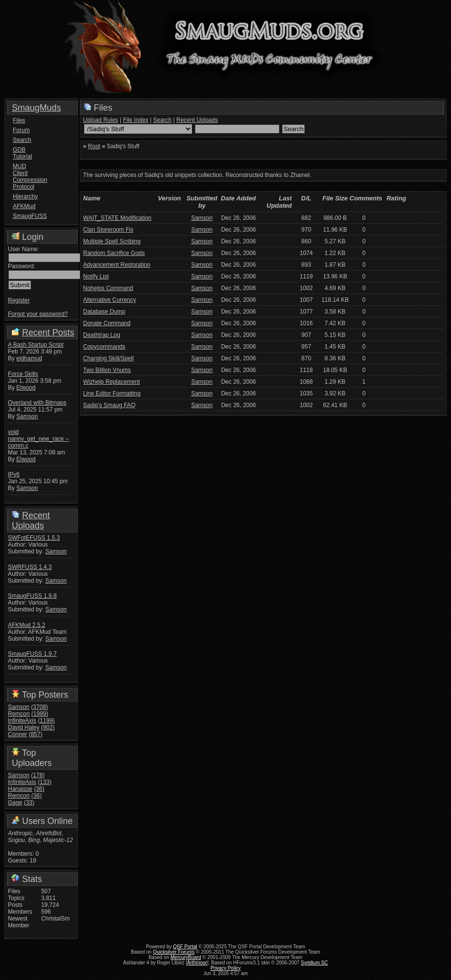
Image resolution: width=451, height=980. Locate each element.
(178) (38, 775)
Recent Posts (48, 333)
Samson (27, 416)
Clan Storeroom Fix (108, 230)
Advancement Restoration (117, 265)
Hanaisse (20, 789)
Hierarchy (25, 196)
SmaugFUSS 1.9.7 (32, 654)
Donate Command (107, 323)
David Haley (24, 727)
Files (19, 120)
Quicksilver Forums (174, 952)
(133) (45, 782)
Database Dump (104, 312)
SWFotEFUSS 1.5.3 (34, 538)
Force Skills (23, 374)
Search (22, 140)
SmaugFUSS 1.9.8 (32, 596)
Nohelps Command (108, 288)
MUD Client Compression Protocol (28, 176)
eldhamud (29, 358)
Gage (15, 803)
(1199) (47, 721)
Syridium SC (315, 963)
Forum (21, 130)
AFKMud (24, 206)
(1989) (40, 714)
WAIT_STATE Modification (117, 218)
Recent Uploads (31, 520)
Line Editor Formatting (112, 393)
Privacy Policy (225, 968)
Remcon (19, 714)
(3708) (40, 707)
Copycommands (104, 347)
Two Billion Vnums (107, 370)
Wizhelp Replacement (112, 382)
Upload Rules (101, 120)
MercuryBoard (186, 957)
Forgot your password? (38, 314)
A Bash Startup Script (36, 345)
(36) (39, 789)
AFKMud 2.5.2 (27, 625)
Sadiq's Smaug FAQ (110, 405)
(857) (36, 734)
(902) (48, 727)
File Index (135, 120)
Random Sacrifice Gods (114, 253)
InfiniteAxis (22, 721)
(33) (29, 803)
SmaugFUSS (28, 216)
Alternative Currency (110, 300)
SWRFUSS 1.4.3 (30, 567)
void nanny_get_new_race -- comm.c (38, 439)
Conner (17, 734)
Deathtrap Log (102, 335)
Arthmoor (197, 963)
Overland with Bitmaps (37, 403)
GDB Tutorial (22, 153)
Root (94, 146)
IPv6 (14, 474)
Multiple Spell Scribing (112, 241)
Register (19, 300)
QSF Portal (185, 947)
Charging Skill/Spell (109, 358)
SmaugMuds (36, 108)
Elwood (26, 388)
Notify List (96, 276)
